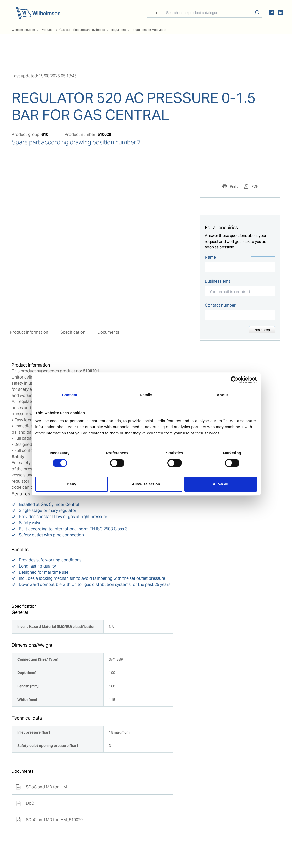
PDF (254, 186)
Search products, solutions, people (256, 13)
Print (233, 186)
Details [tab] (146, 395)
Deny (71, 484)
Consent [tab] (70, 395)
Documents (108, 332)
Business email (219, 281)
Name (210, 257)
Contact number (220, 305)
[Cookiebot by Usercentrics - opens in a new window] (235, 380)
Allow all (220, 484)
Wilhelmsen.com (23, 30)
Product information (29, 332)
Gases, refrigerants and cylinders (82, 30)
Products (47, 30)
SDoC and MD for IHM (41, 787)
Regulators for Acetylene (149, 30)
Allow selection (146, 484)
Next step (262, 330)
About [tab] (223, 395)
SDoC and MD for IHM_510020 (49, 820)
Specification (73, 332)
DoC (25, 803)
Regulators (118, 30)
